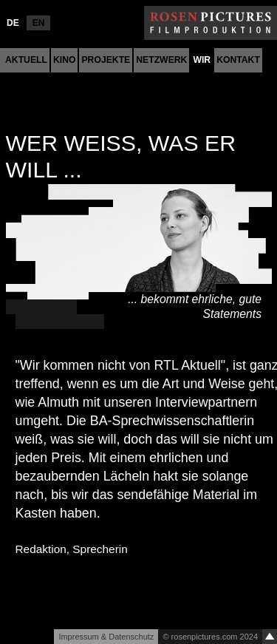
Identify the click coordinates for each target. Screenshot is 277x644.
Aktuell (26, 60)
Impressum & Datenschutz (106, 637)
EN (39, 23)
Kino (65, 60)
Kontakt (238, 60)
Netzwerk (161, 60)
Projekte (106, 60)
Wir (202, 60)
